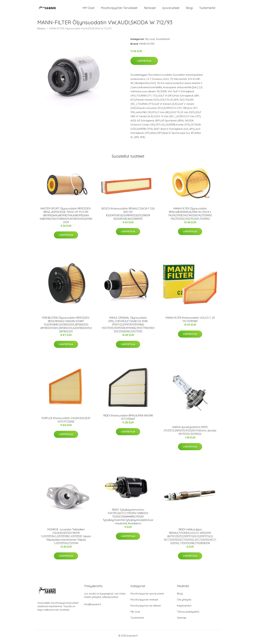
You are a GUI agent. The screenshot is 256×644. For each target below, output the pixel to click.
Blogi (189, 9)
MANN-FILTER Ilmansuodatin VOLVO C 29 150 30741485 (190, 322)
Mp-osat (150, 42)
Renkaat (150, 9)
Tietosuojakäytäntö (188, 614)
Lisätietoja (144, 64)
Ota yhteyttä (184, 602)
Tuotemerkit (207, 9)
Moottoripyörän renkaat (144, 602)
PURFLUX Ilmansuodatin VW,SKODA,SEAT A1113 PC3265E (66, 423)
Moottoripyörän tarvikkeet (119, 9)
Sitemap (182, 620)
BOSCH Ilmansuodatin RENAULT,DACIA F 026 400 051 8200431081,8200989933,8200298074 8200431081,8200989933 (128, 216)
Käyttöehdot (184, 608)
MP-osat (88, 9)
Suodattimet (163, 42)
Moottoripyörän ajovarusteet (147, 596)
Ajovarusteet (171, 9)
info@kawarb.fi (92, 607)
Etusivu (41, 31)
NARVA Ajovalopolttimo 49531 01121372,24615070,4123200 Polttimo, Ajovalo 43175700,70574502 (190, 433)
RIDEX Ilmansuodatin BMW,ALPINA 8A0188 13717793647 (128, 420)
